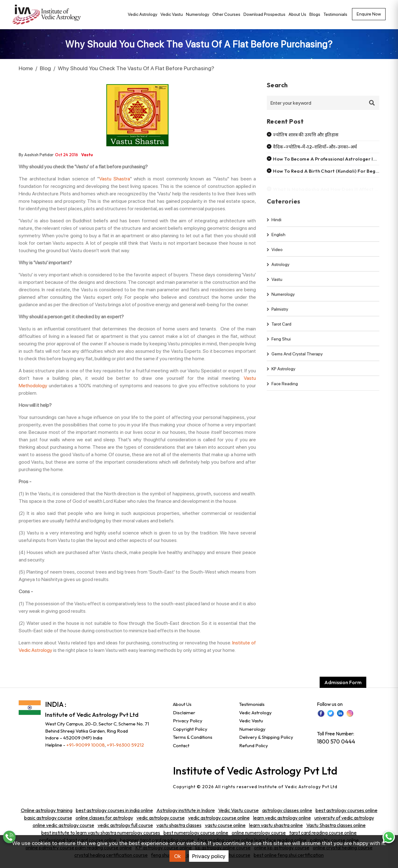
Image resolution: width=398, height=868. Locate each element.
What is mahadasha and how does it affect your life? (335, 188)
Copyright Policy (190, 729)
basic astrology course (48, 818)
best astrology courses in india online (114, 810)
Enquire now (369, 14)
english (276, 239)
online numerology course (259, 833)
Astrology (278, 269)
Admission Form (343, 682)
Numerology (198, 14)
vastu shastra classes (179, 825)
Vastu (275, 284)
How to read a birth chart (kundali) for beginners (331, 171)
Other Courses (226, 14)
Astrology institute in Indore (186, 810)
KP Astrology (281, 374)
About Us (297, 14)
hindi (274, 225)
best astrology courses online (347, 810)
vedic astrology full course (125, 825)
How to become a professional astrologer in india (331, 159)
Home (26, 68)
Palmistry (278, 314)
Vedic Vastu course (238, 810)
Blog (45, 68)
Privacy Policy (188, 721)
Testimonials (335, 14)
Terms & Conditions (193, 737)
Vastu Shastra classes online (336, 825)
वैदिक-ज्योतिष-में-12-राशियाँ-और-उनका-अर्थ (315, 147)
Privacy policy (209, 856)
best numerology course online (196, 833)
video (275, 254)
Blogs (315, 14)
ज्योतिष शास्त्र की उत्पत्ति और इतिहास (306, 135)
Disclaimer (184, 713)
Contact (181, 745)
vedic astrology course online (219, 818)
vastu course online (225, 825)
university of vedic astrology (344, 818)
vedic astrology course (161, 818)
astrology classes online (287, 810)
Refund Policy (254, 745)
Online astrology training (47, 810)
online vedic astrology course (63, 825)
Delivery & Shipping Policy (266, 737)
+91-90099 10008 (86, 745)
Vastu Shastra (115, 179)
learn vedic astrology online (282, 818)
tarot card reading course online (323, 833)
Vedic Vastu (172, 14)
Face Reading (282, 389)
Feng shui (279, 344)
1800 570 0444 (336, 741)
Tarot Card (279, 329)
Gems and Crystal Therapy (295, 359)
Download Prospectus (264, 14)
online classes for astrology (104, 818)
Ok (178, 856)
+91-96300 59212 (125, 745)
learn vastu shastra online (276, 825)
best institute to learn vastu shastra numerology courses (101, 833)
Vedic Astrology (143, 14)
